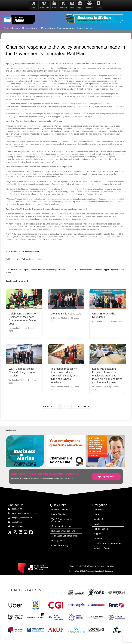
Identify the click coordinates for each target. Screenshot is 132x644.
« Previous (48, 406)
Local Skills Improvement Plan (108, 543)
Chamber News (29, 28)
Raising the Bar (58, 540)
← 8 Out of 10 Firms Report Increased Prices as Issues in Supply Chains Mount (36, 271)
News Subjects (11, 28)
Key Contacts (17, 526)
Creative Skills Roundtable (66, 313)
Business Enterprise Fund (63, 531)
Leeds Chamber (59, 514)
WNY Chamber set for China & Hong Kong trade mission (24, 372)
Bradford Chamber (60, 509)
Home (96, 514)
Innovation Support (102, 548)
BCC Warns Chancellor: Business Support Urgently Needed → (101, 270)
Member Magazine (66, 28)
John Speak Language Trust (64, 536)
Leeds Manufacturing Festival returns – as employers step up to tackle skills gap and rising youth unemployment (107, 375)
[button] (19, 28)
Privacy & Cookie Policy (78, 566)
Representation (101, 529)
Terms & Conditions (97, 566)
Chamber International (62, 526)
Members (98, 538)
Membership (99, 519)
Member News (48, 28)
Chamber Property (60, 545)
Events (97, 524)
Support (97, 533)
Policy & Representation (32, 259)
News (19, 259)
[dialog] (127, 639)
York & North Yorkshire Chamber (62, 520)
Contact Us (99, 509)
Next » (86, 406)
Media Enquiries (85, 28)
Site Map (110, 566)
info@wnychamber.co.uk (22, 518)
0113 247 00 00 (18, 509)
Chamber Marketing (31, 251)
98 (79, 406)
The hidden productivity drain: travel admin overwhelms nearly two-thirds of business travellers (64, 375)
